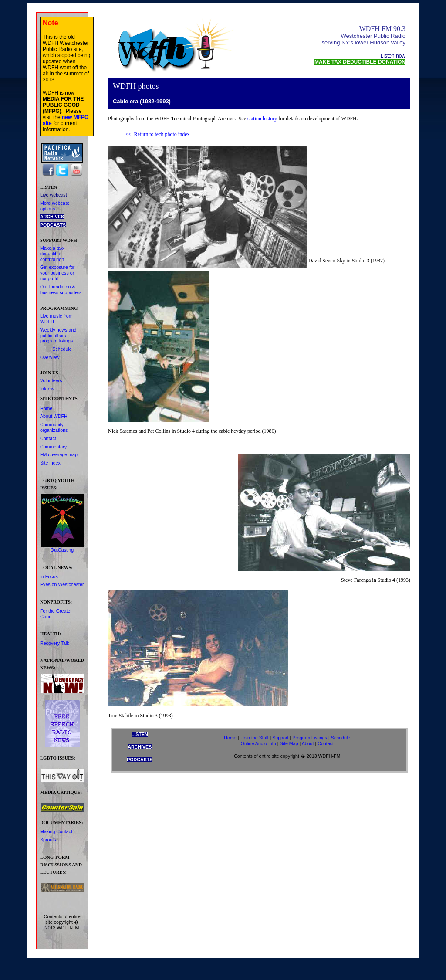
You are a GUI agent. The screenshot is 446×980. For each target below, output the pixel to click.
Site (50, 463)
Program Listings (310, 738)
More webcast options (54, 206)
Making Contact (56, 831)
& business (58, 290)
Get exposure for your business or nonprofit (57, 273)
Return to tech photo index (162, 134)
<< (128, 134)
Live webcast (54, 195)
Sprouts (48, 840)
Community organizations (54, 427)
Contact (48, 438)
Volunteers (51, 380)
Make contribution (52, 254)
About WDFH (54, 416)
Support (280, 738)
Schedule (62, 349)
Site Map (289, 743)
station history (262, 119)
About (308, 743)
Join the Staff (255, 738)
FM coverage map (59, 454)
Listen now (393, 56)
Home (46, 408)
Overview (50, 357)
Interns (47, 389)
